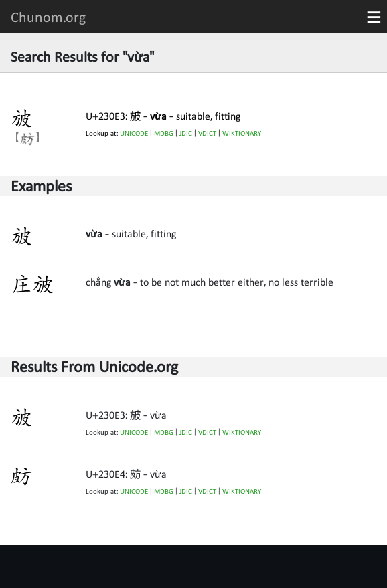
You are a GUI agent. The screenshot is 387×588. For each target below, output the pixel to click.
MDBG (164, 133)
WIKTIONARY (242, 133)
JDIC (186, 133)
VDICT (207, 133)
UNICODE (134, 133)
